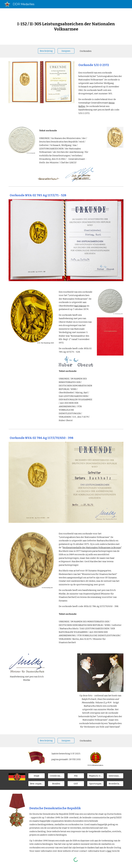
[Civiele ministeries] (56, 776)
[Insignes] (66, 51)
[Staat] (37, 776)
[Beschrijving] (46, 51)
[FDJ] (76, 776)
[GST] (76, 784)
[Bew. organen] (37, 784)
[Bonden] (56, 784)
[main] (66, 26)
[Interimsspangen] (115, 776)
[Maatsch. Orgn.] (95, 776)
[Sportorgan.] (95, 784)
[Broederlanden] (115, 784)
